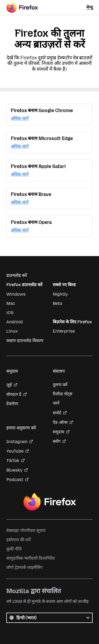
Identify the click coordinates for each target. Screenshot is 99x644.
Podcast (15, 480)
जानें (56, 403)
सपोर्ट (57, 413)
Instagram (17, 442)
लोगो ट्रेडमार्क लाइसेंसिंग (24, 567)
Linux (12, 331)
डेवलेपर (12, 404)
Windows (16, 294)
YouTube (15, 451)
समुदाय (58, 432)
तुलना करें (60, 385)
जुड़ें (9, 385)
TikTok (13, 461)
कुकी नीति (14, 549)
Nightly (60, 294)
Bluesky (14, 470)
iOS (10, 313)
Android (15, 322)
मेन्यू (89, 7)
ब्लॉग (57, 441)
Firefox (50, 502)
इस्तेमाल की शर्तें (18, 540)
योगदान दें (14, 394)
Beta (57, 303)
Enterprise (64, 331)
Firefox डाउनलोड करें (24, 285)
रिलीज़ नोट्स (63, 394)
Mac (11, 303)
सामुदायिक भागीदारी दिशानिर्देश (31, 558)
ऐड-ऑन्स (60, 422)
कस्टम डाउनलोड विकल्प (25, 341)
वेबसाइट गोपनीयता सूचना (26, 530)
